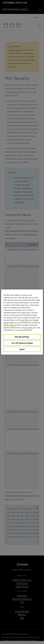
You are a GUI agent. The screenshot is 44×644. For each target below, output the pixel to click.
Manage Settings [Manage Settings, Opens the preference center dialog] (22, 337)
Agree (22, 349)
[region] (22, 322)
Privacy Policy (24, 320)
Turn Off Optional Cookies (22, 343)
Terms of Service (10, 325)
